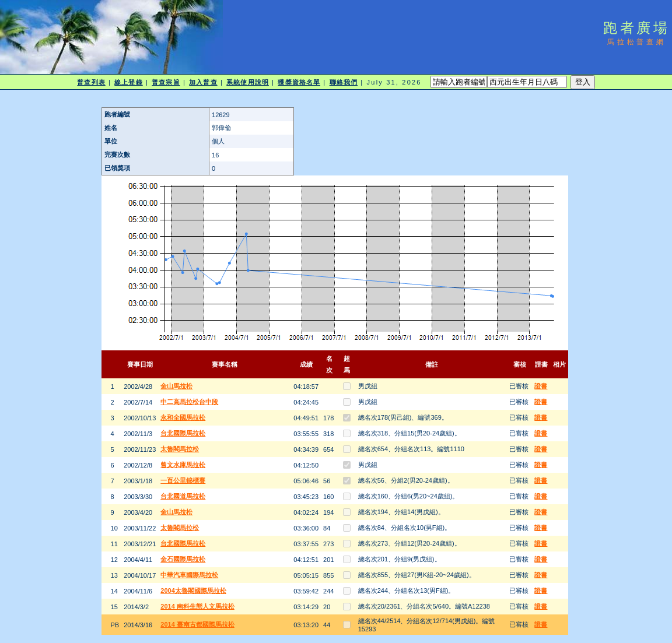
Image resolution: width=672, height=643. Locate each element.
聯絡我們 (344, 82)
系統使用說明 (248, 82)
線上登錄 (128, 82)
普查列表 (91, 82)
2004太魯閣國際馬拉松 (193, 591)
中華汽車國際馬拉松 (189, 575)
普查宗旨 (166, 82)
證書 (541, 386)
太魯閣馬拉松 (180, 449)
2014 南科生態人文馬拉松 (197, 606)
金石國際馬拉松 (183, 559)
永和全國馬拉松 (183, 417)
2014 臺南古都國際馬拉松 (197, 624)
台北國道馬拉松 (183, 496)
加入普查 (203, 82)
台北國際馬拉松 (183, 433)
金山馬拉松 (176, 386)
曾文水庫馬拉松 (183, 465)
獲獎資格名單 (299, 82)
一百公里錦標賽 (183, 480)
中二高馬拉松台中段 (189, 402)
